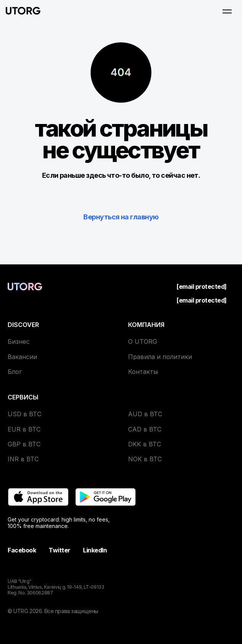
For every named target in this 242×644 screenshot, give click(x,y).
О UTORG (143, 341)
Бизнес (19, 341)
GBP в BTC (24, 444)
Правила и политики (160, 357)
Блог (15, 372)
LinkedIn (95, 550)
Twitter (59, 550)
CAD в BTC (145, 429)
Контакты (143, 372)
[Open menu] (227, 11)
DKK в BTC (145, 444)
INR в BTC (23, 459)
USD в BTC (24, 414)
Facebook (22, 550)
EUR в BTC (24, 429)
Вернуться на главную (121, 217)
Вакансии (22, 357)
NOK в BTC (145, 459)
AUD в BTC (145, 414)
